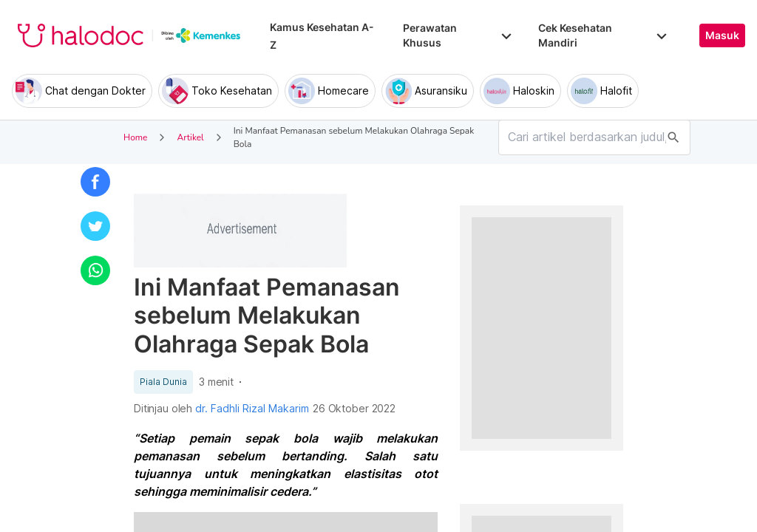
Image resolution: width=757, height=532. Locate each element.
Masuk (722, 35)
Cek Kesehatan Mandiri (604, 35)
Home (135, 137)
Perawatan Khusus (458, 35)
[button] (95, 182)
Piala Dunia (163, 382)
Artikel (190, 137)
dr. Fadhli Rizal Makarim (252, 409)
